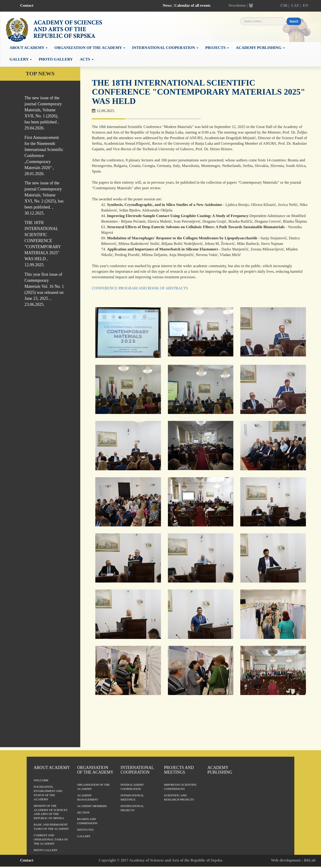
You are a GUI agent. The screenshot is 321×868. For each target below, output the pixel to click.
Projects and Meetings (179, 770)
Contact (27, 5)
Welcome (41, 780)
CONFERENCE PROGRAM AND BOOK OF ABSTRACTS (140, 288)
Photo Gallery (56, 59)
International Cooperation (137, 770)
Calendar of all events (193, 5)
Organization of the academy (90, 48)
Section (83, 813)
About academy (29, 48)
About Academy (52, 768)
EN (305, 5)
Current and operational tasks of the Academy (51, 839)
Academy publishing (260, 48)
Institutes (85, 830)
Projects (217, 48)
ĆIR (284, 5)
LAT (295, 5)
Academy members (92, 806)
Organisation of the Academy (95, 770)
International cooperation (165, 48)
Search (294, 21)
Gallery (21, 59)
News (167, 5)
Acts (87, 59)
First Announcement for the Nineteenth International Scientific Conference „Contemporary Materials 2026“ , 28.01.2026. (44, 156)
